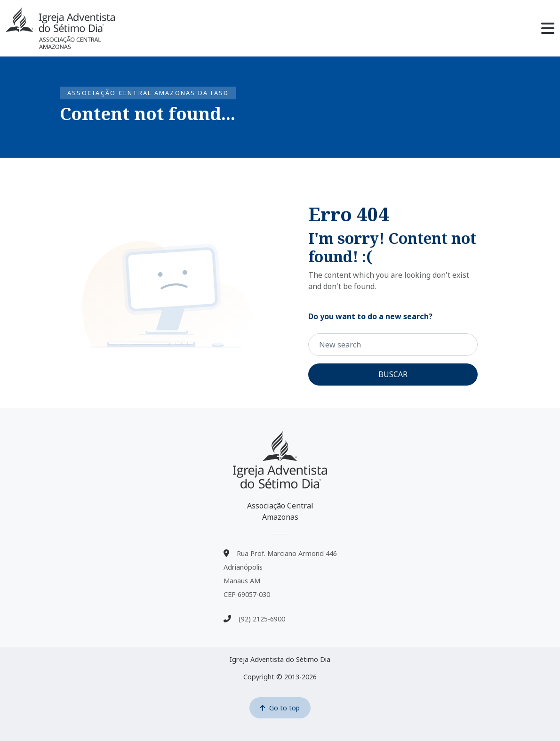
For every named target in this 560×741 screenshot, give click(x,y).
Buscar (393, 374)
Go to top (280, 708)
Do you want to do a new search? (370, 316)
